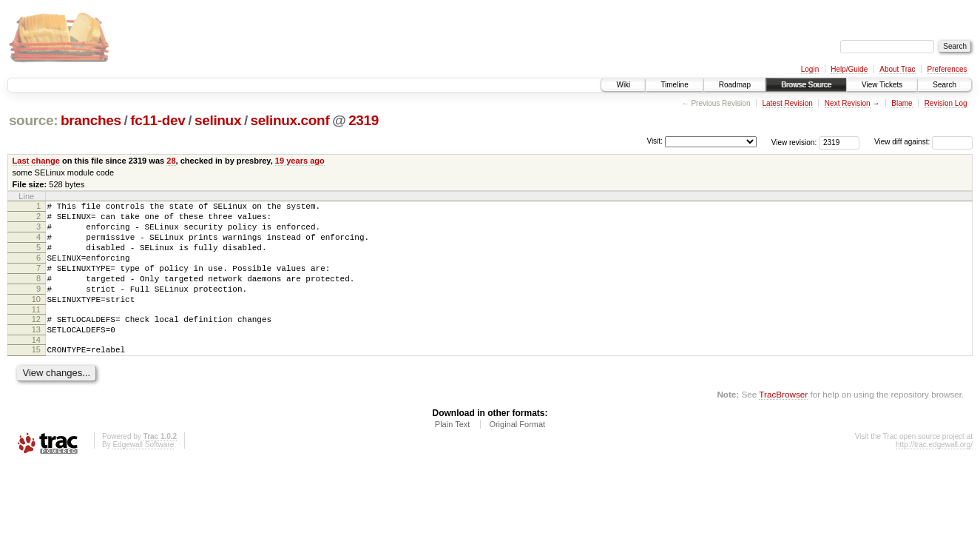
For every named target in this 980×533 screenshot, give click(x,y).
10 (36, 319)
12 (36, 341)
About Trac (897, 69)
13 (36, 354)
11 (36, 332)
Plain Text (453, 453)
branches (91, 120)
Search (944, 85)
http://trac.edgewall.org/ (934, 473)
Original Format (517, 453)
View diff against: (923, 142)
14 (36, 366)
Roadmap (735, 85)
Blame (902, 103)
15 (36, 376)
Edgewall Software (143, 473)
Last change (36, 161)
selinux (218, 120)
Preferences (947, 69)
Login (810, 69)
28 (171, 161)
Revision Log (946, 103)
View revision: (794, 142)
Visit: (655, 141)
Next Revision (848, 103)
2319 (364, 120)
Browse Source (806, 85)
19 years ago (300, 161)
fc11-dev (158, 120)
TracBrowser (783, 423)
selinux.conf (290, 120)
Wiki (623, 85)
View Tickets (882, 85)
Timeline (674, 85)
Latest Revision (787, 103)
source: (33, 120)
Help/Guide (849, 69)
